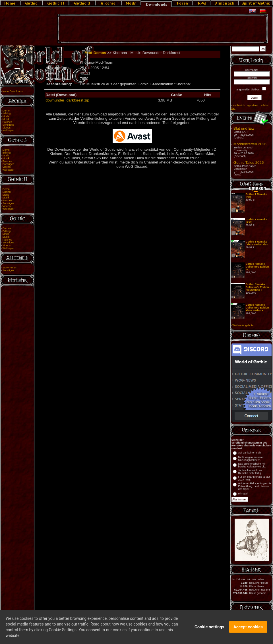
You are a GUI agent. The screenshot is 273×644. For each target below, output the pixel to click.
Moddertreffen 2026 (250, 144)
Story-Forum (10, 268)
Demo (6, 111)
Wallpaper (9, 131)
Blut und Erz (244, 128)
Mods (6, 116)
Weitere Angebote (243, 325)
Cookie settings (209, 629)
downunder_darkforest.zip (67, 100)
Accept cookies (248, 629)
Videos (7, 128)
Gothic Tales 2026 (249, 162)
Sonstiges (8, 125)
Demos (7, 228)
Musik (6, 119)
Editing (7, 113)
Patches (7, 122)
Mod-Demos (95, 53)
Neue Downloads (13, 91)
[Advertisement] (163, 29)
